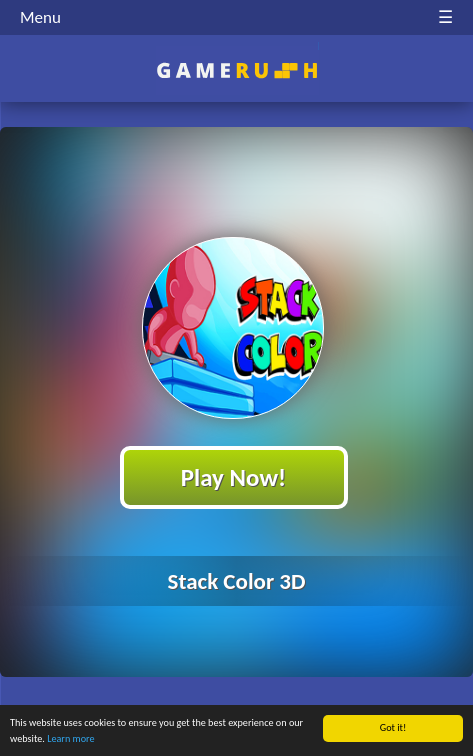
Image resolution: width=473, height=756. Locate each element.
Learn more (70, 738)
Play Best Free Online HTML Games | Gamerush (236, 70)
